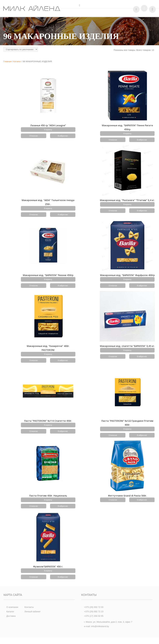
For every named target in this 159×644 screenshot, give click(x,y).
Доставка (11, 616)
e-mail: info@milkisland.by (97, 626)
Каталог (10, 612)
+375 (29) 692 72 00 (94, 607)
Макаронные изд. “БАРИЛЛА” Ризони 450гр (48, 275)
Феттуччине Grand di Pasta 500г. (127, 496)
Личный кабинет (32, 612)
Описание (33, 136)
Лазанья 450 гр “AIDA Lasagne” (48, 125)
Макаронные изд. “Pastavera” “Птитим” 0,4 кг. (127, 200)
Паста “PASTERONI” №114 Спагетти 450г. (48, 421)
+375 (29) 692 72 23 (94, 612)
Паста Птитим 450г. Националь (48, 496)
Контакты (29, 607)
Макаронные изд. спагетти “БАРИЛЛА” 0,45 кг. (127, 346)
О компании (12, 607)
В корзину (48, 130)
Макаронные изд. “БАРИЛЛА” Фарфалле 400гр (127, 275)
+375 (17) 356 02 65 (94, 616)
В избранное (63, 136)
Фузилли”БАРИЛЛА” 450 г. (48, 566)
